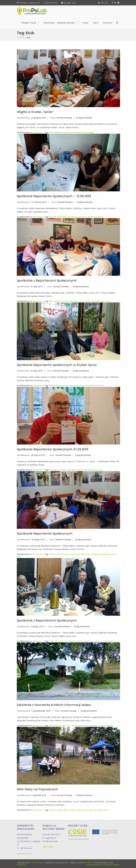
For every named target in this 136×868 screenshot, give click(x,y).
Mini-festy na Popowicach (37, 789)
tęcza (85, 132)
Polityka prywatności (94, 865)
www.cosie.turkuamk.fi (78, 839)
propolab (62, 217)
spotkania (95, 554)
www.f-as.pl (48, 847)
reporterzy (72, 217)
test (19, 557)
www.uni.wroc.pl (24, 853)
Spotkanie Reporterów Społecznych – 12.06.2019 (54, 196)
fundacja (59, 810)
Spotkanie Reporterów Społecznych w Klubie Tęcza (57, 365)
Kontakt (108, 23)
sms (82, 301)
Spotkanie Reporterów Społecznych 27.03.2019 (53, 449)
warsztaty (109, 725)
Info (96, 23)
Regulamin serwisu (112, 865)
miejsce (65, 554)
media (62, 725)
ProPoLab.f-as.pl (36, 863)
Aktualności (38, 132)
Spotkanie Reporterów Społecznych (45, 534)
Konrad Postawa (64, 118)
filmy (51, 725)
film (57, 641)
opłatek (57, 132)
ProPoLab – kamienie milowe (59, 23)
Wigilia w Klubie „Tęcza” (35, 112)
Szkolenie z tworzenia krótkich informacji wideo (54, 705)
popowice (67, 132)
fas (51, 217)
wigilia (91, 132)
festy (51, 810)
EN (102, 3)
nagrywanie (70, 641)
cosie (52, 641)
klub (51, 132)
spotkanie (77, 132)
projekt (79, 641)
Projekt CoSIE (29, 23)
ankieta (52, 554)
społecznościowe (79, 725)
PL (107, 3)
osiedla (72, 810)
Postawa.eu (21, 865)
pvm (66, 301)
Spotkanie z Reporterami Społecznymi (47, 281)
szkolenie (93, 725)
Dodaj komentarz (84, 118)
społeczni (82, 217)
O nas (85, 23)
